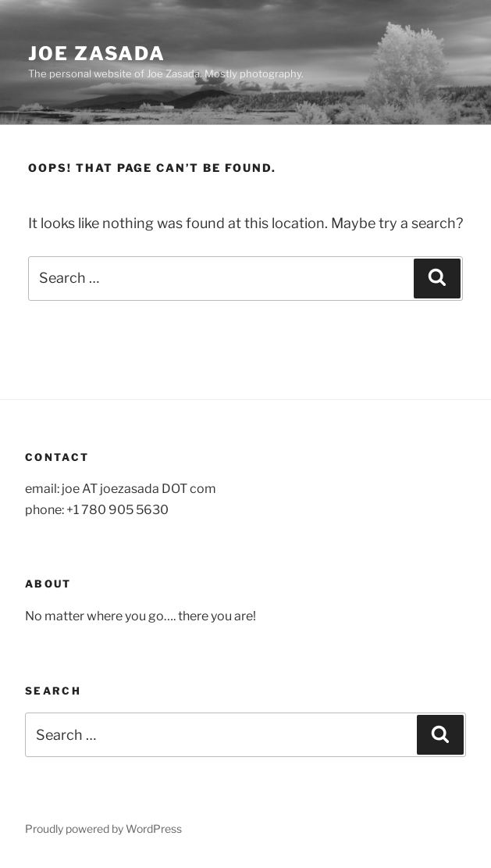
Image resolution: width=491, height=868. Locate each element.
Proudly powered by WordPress (103, 829)
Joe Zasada (97, 54)
